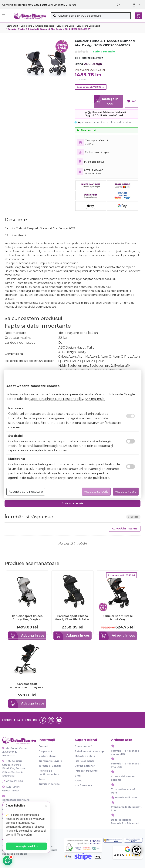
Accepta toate (126, 492)
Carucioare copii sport (88, 26)
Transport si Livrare (50, 761)
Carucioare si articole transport (37, 26)
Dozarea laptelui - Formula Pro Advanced (125, 822)
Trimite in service (49, 784)
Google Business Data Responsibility (56, 399)
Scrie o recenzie (104, 52)
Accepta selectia (96, 492)
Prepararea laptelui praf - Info (126, 809)
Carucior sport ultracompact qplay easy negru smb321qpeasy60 (27, 686)
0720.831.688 (13, 781)
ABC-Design (93, 64)
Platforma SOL (84, 785)
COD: (78, 58)
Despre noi (45, 751)
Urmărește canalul (26, 846)
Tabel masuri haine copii (90, 751)
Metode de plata (85, 756)
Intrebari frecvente (86, 771)
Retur (42, 779)
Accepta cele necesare (26, 492)
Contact (43, 746)
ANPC (78, 781)
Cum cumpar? (83, 746)
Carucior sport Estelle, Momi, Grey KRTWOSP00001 (118, 618)
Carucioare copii (65, 26)
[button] (6, 16)
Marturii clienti (47, 756)
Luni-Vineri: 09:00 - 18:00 (11, 789)
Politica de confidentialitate (49, 772)
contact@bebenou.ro (15, 798)
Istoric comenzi (84, 761)
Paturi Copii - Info (126, 798)
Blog (78, 776)
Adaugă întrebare (125, 529)
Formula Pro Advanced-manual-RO (126, 752)
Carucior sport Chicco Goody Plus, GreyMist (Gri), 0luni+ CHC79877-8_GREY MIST (27, 618)
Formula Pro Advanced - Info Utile (126, 765)
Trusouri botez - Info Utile (124, 791)
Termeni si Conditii (50, 766)
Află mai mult (95, 399)
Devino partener (85, 766)
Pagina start (11, 26)
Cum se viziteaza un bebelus (123, 778)
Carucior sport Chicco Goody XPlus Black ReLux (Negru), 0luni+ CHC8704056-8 (73, 618)
